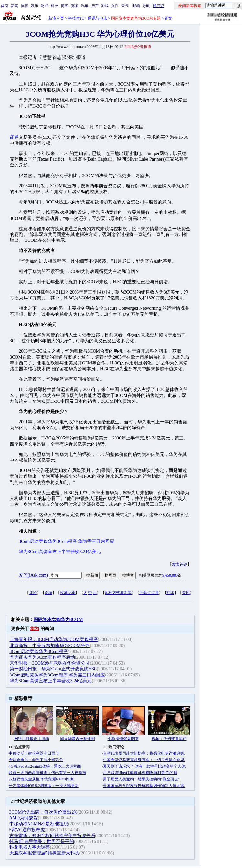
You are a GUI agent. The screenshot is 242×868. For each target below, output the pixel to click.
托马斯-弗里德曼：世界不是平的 (42, 841)
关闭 (186, 593)
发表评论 (180, 564)
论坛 (48, 593)
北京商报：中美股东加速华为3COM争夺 (50, 646)
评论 (33, 593)
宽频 (75, 6)
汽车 (85, 6)
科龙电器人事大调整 (30, 847)
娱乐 (35, 6)
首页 (5, 6)
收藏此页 (68, 593)
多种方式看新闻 (118, 593)
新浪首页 (56, 18)
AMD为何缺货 (24, 818)
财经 (45, 6)
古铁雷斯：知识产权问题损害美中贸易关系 (52, 836)
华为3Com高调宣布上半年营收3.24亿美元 (51, 681)
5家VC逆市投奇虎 (27, 830)
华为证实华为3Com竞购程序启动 (42, 657)
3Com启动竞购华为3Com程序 (39, 651)
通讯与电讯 (97, 18)
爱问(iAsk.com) (33, 575)
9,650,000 (170, 575)
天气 (125, 6)
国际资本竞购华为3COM (58, 620)
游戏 (105, 6)
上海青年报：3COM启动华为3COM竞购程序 (54, 640)
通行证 (158, 6)
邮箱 (136, 6)
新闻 (15, 6)
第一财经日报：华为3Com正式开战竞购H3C (53, 669)
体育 (25, 6)
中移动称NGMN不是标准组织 (39, 824)
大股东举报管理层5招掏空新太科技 (44, 853)
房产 (95, 6)
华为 (35, 629)
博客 (65, 6)
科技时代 (76, 18)
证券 (14, 137)
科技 (55, 6)
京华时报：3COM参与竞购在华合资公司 (50, 663)
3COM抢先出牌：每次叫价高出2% (44, 812)
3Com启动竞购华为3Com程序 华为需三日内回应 (57, 675)
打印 (170, 593)
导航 (146, 6)
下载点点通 (149, 593)
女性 (115, 6)
